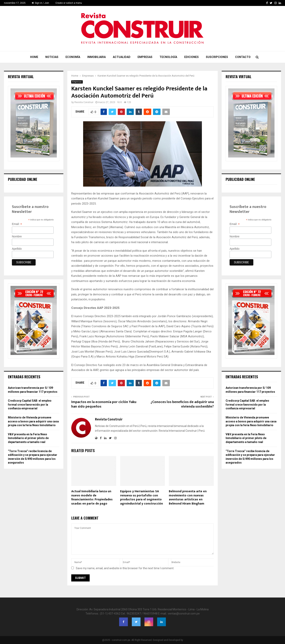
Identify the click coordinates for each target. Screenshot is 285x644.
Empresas (145, 57)
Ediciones (191, 57)
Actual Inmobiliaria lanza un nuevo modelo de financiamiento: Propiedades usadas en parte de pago (92, 497)
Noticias (52, 57)
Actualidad (122, 57)
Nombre (17, 236)
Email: (17, 224)
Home (34, 57)
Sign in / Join (40, 3)
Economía (73, 57)
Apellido (17, 249)
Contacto (243, 57)
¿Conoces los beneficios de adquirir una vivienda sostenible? (182, 404)
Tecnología (168, 57)
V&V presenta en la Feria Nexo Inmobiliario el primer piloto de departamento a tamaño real (28, 438)
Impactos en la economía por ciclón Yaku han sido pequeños (104, 404)
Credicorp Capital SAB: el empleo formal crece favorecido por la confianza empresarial (30, 405)
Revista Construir (84, 102)
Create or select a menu (69, 3)
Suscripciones (217, 57)
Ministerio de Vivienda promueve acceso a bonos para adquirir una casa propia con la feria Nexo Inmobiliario (33, 421)
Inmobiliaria (96, 57)
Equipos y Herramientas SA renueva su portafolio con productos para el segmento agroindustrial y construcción (142, 497)
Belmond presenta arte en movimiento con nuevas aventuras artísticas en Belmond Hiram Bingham (188, 497)
